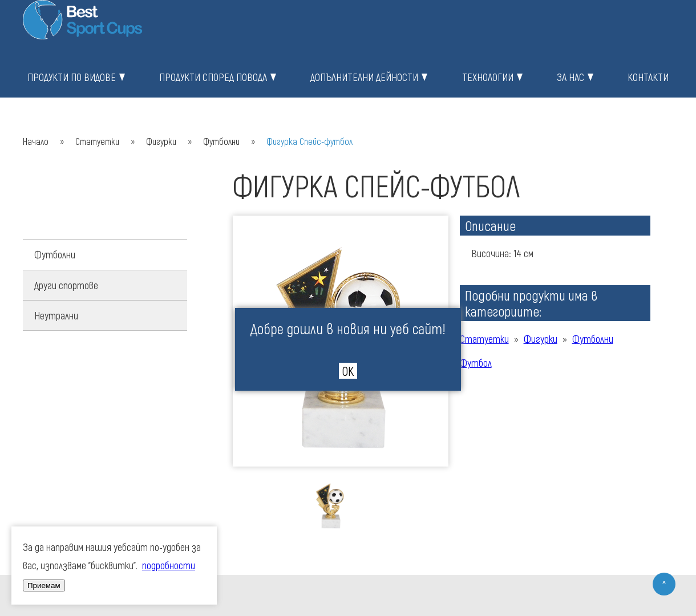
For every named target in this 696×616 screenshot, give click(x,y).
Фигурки (161, 141)
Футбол (476, 363)
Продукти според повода (213, 77)
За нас (570, 77)
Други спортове (66, 285)
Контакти (648, 77)
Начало (36, 141)
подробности (169, 565)
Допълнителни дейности (364, 77)
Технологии (488, 77)
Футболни (221, 141)
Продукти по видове (72, 77)
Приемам (44, 585)
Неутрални (56, 315)
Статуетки (97, 141)
